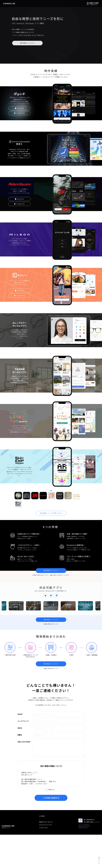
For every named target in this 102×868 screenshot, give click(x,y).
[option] (15, 606)
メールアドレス (23, 721)
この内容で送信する (51, 798)
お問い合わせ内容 (24, 742)
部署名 (20, 735)
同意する (51, 790)
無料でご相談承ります (92, 5)
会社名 (20, 728)
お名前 (20, 714)
